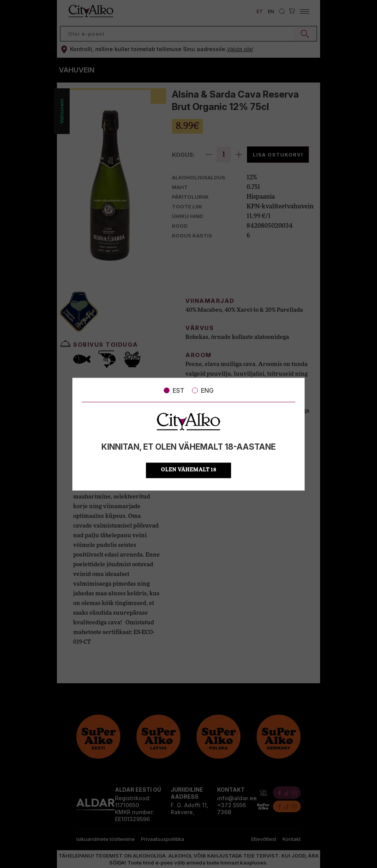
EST (174, 390)
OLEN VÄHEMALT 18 (189, 470)
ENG (203, 390)
